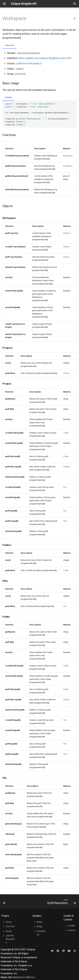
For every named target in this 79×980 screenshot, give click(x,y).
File (65, 487)
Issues (9, 931)
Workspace (68, 156)
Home (9, 922)
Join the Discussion (10, 939)
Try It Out (10, 926)
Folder (66, 433)
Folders (66, 467)
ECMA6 (8, 97)
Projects (67, 233)
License (72, 930)
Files (65, 521)
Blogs (40, 926)
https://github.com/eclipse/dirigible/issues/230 (45, 58)
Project (66, 247)
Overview (9, 45)
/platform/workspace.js (29, 63)
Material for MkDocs (24, 977)
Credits (71, 926)
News (40, 922)
